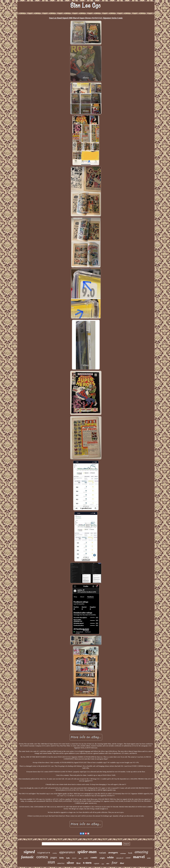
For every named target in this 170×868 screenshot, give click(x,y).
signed (29, 852)
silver (70, 863)
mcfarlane (123, 853)
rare (103, 864)
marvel (139, 857)
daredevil (120, 858)
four (115, 862)
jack (80, 858)
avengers (113, 853)
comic (94, 857)
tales (108, 864)
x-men (87, 863)
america (61, 863)
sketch (74, 858)
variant (103, 853)
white (111, 857)
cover (128, 858)
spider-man (87, 852)
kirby (62, 858)
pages (54, 857)
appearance (67, 852)
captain (97, 863)
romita (55, 853)
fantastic (28, 857)
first (78, 863)
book (130, 853)
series (149, 858)
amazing (141, 852)
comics (42, 857)
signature (44, 853)
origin (102, 858)
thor (122, 863)
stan (51, 862)
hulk (68, 858)
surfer (86, 858)
